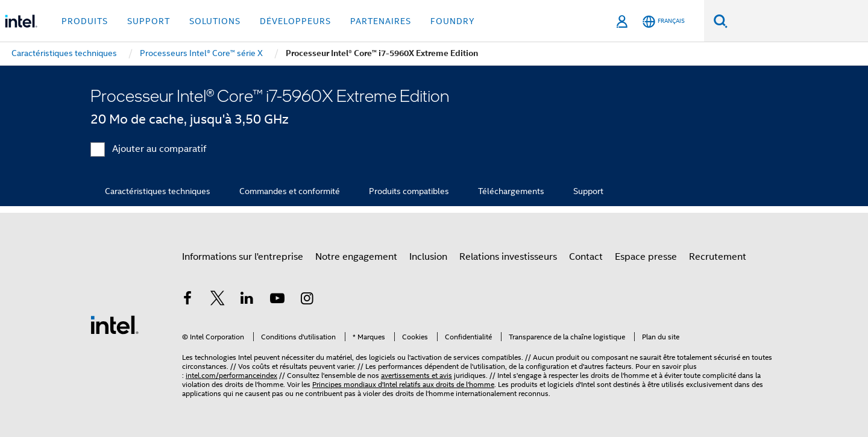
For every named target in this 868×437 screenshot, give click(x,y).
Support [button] (149, 21)
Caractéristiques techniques (158, 191)
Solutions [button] (215, 21)
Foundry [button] (453, 21)
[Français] (664, 21)
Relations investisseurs (508, 257)
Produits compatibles (409, 191)
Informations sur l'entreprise (243, 257)
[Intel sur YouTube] (277, 300)
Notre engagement (356, 257)
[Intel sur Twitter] (218, 300)
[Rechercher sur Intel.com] (798, 21)
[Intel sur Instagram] (307, 300)
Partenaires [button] (381, 21)
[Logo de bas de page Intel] (115, 324)
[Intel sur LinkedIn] (247, 300)
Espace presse (646, 257)
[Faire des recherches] (721, 21)
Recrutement (718, 257)
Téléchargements (511, 191)
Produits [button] (85, 21)
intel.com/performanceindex (231, 375)
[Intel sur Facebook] (187, 300)
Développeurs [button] (295, 21)
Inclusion (428, 257)
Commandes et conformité (290, 191)
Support (588, 191)
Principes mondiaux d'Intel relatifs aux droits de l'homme (403, 384)
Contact (586, 257)
